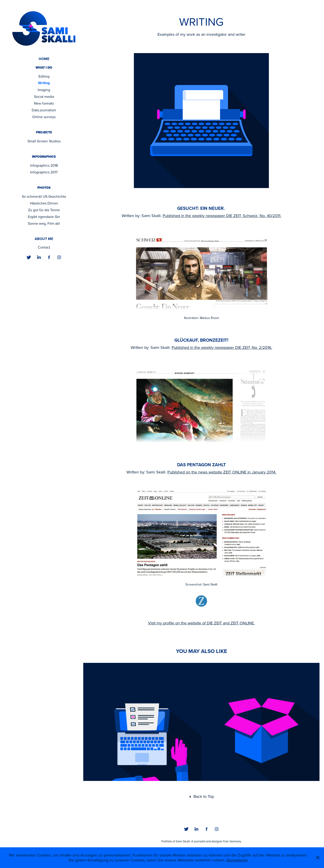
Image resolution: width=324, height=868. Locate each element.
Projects (44, 132)
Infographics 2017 (44, 172)
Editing (44, 76)
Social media (44, 96)
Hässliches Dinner (44, 203)
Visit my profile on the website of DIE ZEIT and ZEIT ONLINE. (201, 623)
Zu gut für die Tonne (44, 210)
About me (44, 239)
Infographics (44, 157)
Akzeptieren (237, 860)
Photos (44, 188)
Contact (44, 247)
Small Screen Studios (44, 141)
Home (44, 59)
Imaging (44, 90)
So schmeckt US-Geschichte (44, 196)
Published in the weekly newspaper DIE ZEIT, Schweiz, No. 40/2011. (222, 216)
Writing (44, 83)
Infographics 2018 (44, 165)
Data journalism (44, 110)
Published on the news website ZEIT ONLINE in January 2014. (222, 472)
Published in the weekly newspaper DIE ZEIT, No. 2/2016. (222, 347)
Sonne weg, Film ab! (44, 223)
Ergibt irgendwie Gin (44, 217)
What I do (44, 68)
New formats (44, 103)
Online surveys (44, 117)
